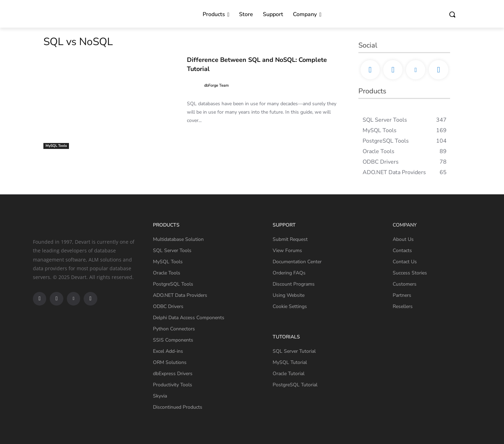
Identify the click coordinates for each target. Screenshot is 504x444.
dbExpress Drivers (173, 374)
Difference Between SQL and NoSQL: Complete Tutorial (250, 64)
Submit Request (290, 239)
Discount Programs (294, 284)
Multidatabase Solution (178, 239)
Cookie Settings (290, 306)
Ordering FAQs (289, 273)
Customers (405, 284)
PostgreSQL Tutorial (295, 385)
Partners (402, 295)
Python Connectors (174, 329)
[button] (452, 14)
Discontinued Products (178, 407)
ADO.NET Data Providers (180, 295)
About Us (403, 239)
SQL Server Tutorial (294, 351)
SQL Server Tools (172, 250)
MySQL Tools (56, 146)
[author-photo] (195, 85)
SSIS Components (173, 340)
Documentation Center (297, 262)
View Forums (287, 250)
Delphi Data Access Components (189, 318)
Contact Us (405, 262)
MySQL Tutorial (290, 362)
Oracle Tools (167, 273)
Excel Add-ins (168, 351)
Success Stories (410, 273)
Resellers (403, 306)
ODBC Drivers (168, 306)
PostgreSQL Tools (173, 284)
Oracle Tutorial (289, 374)
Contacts (402, 250)
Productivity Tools (173, 385)
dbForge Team (216, 85)
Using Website (289, 295)
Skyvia (160, 396)
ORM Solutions (170, 362)
